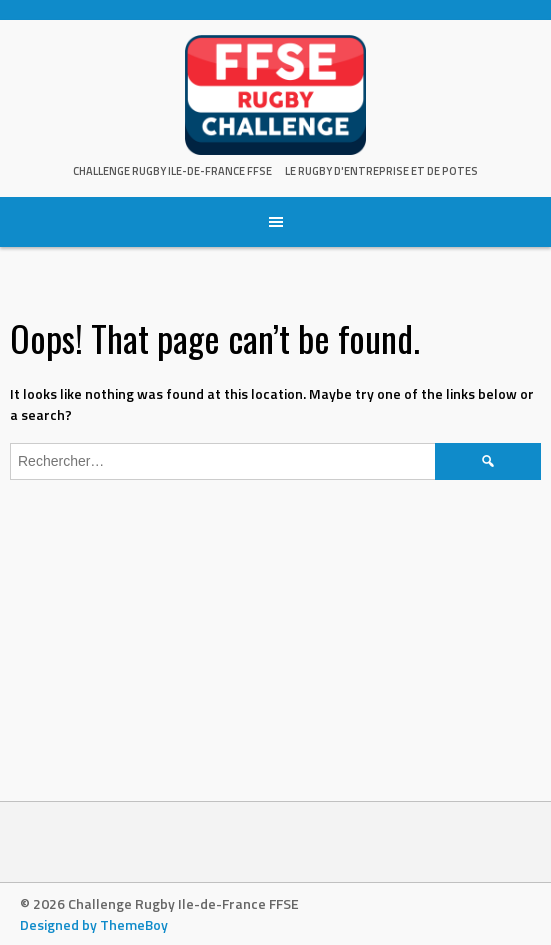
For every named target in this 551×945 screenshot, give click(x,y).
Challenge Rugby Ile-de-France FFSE (172, 171)
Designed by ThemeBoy (94, 924)
